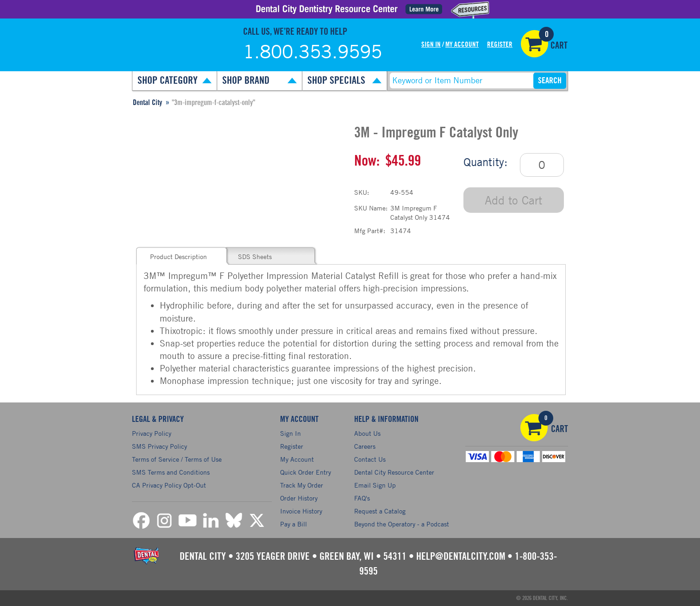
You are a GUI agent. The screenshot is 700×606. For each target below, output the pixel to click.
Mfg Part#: (370, 231)
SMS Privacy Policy (159, 446)
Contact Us (370, 459)
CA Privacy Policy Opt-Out (169, 485)
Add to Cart (513, 200)
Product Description (178, 257)
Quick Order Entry (306, 472)
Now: (367, 161)
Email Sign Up (375, 485)
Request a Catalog (380, 511)
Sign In (431, 45)
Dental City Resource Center (394, 472)
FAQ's (362, 498)
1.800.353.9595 (312, 51)
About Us (367, 433)
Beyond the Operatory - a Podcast (402, 524)
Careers (365, 446)
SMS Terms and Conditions (171, 472)
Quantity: (485, 162)
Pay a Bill (294, 524)
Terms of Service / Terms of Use (177, 459)
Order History (299, 498)
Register (500, 45)
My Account (462, 45)
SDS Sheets (255, 257)
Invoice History (301, 511)
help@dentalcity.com (461, 557)
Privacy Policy (152, 433)
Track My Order (302, 485)
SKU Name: (371, 208)
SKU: (362, 192)
